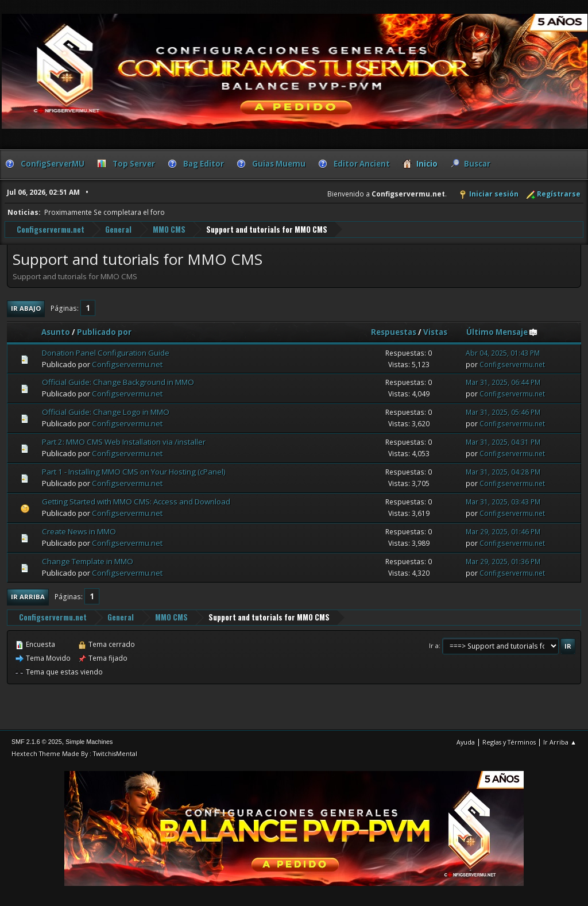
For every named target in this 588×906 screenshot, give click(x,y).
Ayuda (466, 741)
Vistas (435, 331)
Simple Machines (89, 741)
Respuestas (394, 331)
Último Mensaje (502, 331)
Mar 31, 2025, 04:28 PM (503, 471)
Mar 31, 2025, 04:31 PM (503, 442)
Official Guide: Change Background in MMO (118, 382)
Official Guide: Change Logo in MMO (106, 412)
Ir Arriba (28, 596)
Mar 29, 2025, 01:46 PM (503, 531)
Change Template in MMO (88, 561)
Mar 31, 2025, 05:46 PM (503, 412)
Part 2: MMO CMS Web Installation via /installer (124, 441)
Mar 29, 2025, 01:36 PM (503, 561)
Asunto (56, 331)
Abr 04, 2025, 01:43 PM (503, 352)
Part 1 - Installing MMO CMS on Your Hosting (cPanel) (134, 471)
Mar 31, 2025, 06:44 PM (503, 382)
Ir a (434, 645)
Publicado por (104, 331)
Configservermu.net (127, 364)
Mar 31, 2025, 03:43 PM (503, 501)
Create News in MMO (79, 531)
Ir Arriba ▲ (560, 741)
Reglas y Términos (509, 741)
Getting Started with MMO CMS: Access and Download (136, 501)
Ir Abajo (26, 308)
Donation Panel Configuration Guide (106, 352)
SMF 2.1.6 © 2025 (37, 741)
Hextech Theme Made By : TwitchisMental (74, 753)
